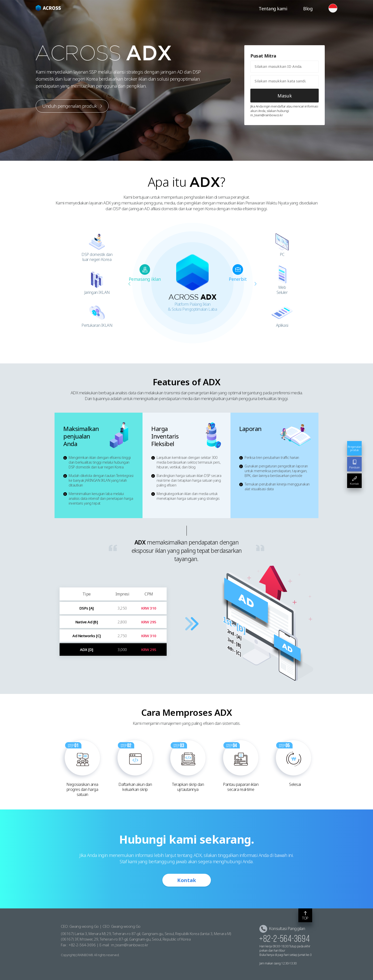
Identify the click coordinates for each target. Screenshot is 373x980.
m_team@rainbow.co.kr (130, 945)
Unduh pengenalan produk (72, 106)
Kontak (187, 880)
